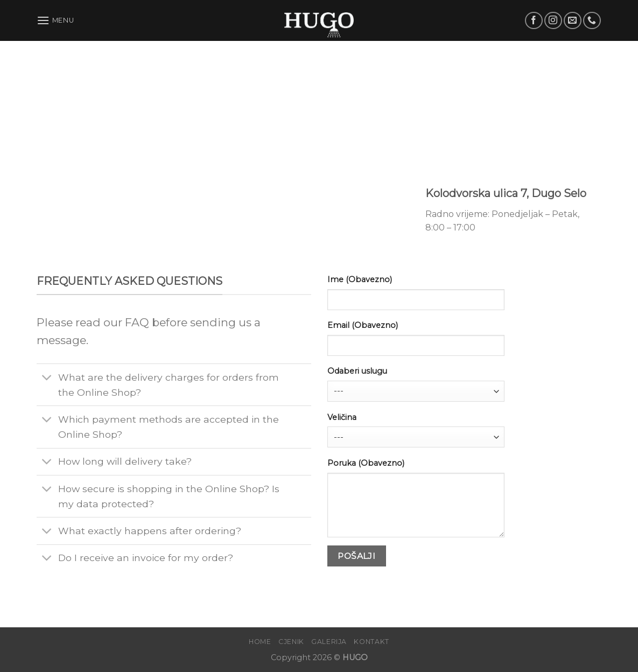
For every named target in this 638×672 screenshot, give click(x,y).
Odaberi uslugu (357, 371)
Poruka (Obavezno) (366, 463)
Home (260, 642)
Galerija (329, 642)
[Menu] (55, 20)
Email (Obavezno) (363, 325)
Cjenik (291, 642)
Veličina (342, 417)
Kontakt (371, 642)
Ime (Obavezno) (360, 279)
